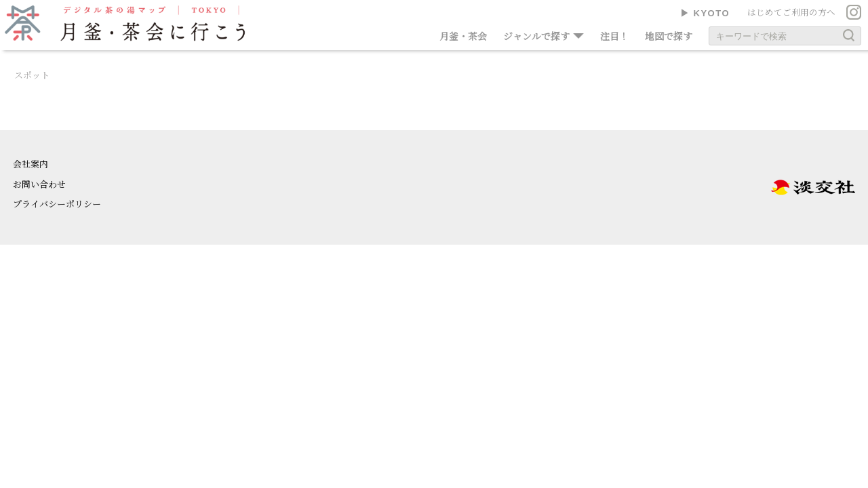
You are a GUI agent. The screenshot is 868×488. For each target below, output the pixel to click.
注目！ (614, 36)
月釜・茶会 (463, 36)
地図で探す (669, 36)
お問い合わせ (39, 184)
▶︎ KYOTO (705, 13)
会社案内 (31, 164)
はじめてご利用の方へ (791, 12)
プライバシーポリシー (57, 204)
